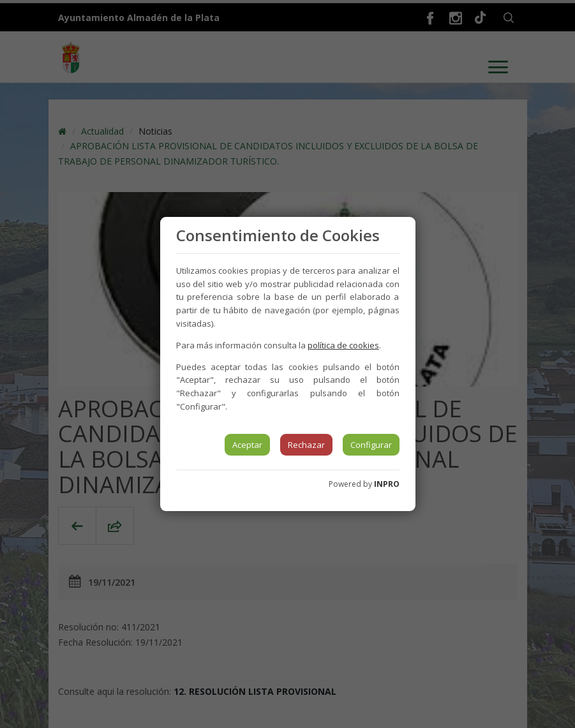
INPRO (387, 484)
